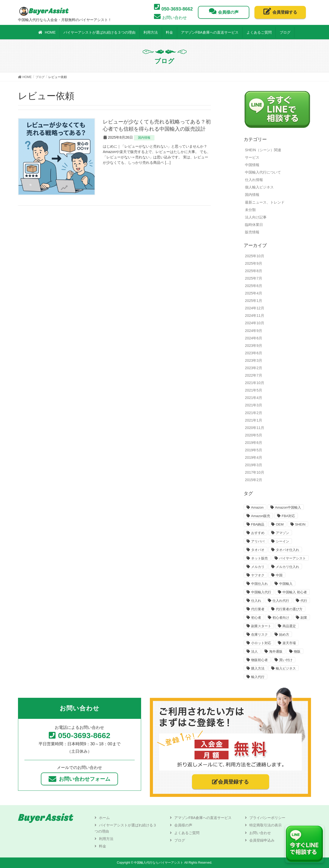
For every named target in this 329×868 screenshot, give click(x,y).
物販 (297, 651)
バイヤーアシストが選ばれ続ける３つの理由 (126, 828)
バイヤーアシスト (293, 558)
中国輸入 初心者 (295, 592)
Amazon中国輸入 (288, 507)
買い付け (286, 660)
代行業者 (258, 609)
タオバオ (258, 550)
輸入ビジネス (286, 668)
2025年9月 (254, 263)
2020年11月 (255, 428)
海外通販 (276, 651)
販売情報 (252, 232)
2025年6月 (254, 286)
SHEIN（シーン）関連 (263, 150)
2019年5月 (254, 450)
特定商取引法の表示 (266, 825)
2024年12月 (255, 308)
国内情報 (144, 138)
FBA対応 (288, 516)
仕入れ (256, 601)
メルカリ (258, 567)
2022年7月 (254, 375)
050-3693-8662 (84, 735)
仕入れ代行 (281, 601)
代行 (304, 601)
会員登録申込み (262, 840)
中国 (279, 575)
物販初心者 (259, 660)
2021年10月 (255, 383)
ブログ (180, 840)
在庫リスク (259, 635)
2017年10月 (255, 472)
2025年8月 (254, 271)
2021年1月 (254, 420)
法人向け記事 (256, 217)
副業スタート (261, 626)
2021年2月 (254, 413)
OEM (280, 524)
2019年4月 (254, 457)
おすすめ (258, 533)
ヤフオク (258, 575)
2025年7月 (254, 278)
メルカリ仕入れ (287, 567)
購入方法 (258, 668)
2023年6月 (254, 353)
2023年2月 (254, 368)
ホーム (104, 818)
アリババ (258, 541)
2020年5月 (254, 435)
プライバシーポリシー (267, 818)
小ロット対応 (261, 643)
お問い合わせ (260, 833)
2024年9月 (254, 331)
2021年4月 (254, 398)
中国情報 (252, 165)
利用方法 (106, 839)
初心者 (256, 618)
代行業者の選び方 (289, 609)
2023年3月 (254, 360)
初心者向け (281, 618)
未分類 (250, 210)
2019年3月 (254, 465)
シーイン (282, 541)
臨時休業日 (254, 225)
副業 (304, 618)
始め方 (284, 635)
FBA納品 (258, 524)
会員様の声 (183, 825)
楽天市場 (289, 643)
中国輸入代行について (263, 172)
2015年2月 (254, 480)
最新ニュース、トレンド (265, 202)
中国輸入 (286, 584)
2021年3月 (254, 405)
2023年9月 (254, 346)
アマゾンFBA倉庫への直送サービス (203, 818)
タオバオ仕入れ (287, 550)
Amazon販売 (261, 516)
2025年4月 (254, 293)
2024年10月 (255, 323)
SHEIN (300, 524)
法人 (254, 651)
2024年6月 (254, 338)
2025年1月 (254, 301)
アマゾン (282, 533)
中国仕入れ (259, 584)
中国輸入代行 (261, 592)
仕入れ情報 (254, 180)
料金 (103, 846)
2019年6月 (254, 443)
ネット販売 (259, 558)
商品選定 (289, 626)
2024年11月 (255, 316)
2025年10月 (255, 256)
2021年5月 (254, 390)
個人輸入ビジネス (259, 187)
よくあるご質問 (187, 833)
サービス (252, 157)
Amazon (257, 507)
